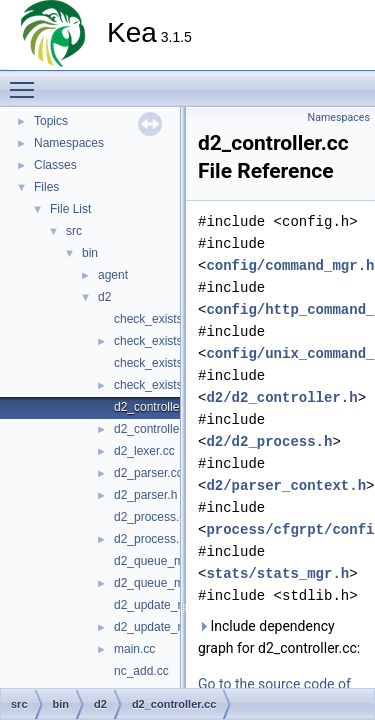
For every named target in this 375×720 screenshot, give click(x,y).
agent (113, 275)
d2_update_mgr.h (160, 627)
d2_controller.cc (156, 407)
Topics (51, 121)
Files (46, 187)
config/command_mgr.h (290, 265)
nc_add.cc (141, 671)
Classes (55, 165)
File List (70, 209)
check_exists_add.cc (169, 319)
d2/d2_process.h (269, 441)
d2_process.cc (152, 517)
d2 (104, 297)
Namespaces (69, 143)
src (74, 231)
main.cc (134, 649)
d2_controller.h (153, 429)
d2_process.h (150, 539)
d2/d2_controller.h (281, 397)
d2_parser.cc (148, 473)
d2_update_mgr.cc (163, 605)
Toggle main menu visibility (27, 81)
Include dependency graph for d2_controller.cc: (279, 637)
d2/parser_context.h (286, 485)
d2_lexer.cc (144, 451)
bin (90, 253)
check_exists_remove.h (176, 385)
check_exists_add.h (166, 341)
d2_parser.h (145, 495)
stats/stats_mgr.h (277, 573)
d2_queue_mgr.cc (161, 561)
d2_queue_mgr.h (159, 583)
